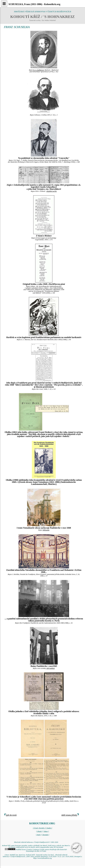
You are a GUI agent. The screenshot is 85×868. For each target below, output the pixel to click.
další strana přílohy (69, 815)
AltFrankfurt (50, 668)
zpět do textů (11, 815)
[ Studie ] (49, 828)
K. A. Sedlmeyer (39, 70)
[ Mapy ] (46, 831)
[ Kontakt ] (45, 835)
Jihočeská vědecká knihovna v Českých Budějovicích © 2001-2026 (36, 842)
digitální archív (52, 191)
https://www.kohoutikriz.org (42, 858)
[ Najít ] (39, 835)
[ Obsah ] (39, 831)
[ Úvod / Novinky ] (39, 828)
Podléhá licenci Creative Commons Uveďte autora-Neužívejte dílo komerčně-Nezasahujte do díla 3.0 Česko (36, 850)
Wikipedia (46, 530)
